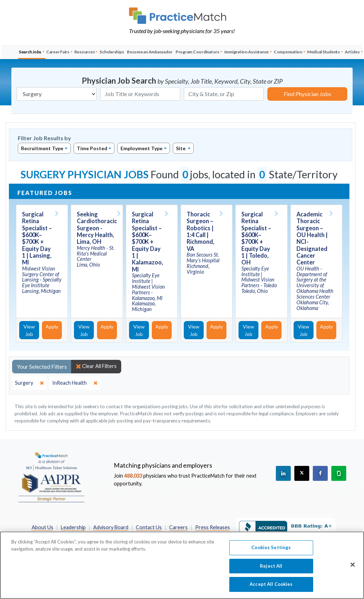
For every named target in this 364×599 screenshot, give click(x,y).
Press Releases (213, 527)
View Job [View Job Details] (29, 330)
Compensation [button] (288, 52)
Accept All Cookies (271, 584)
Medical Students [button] (323, 52)
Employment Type (141, 148)
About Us (42, 527)
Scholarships (112, 52)
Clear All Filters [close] (96, 366)
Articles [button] (352, 52)
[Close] (353, 565)
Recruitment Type (42, 148)
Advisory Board (111, 527)
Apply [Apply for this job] (52, 327)
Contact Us (149, 527)
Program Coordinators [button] (197, 52)
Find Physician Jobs (307, 94)
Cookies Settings (271, 547)
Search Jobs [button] (30, 52)
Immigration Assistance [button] (247, 52)
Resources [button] (85, 52)
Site (181, 148)
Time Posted (92, 148)
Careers (178, 527)
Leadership (73, 527)
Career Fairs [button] (58, 52)
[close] (29, 383)
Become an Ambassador (150, 52)
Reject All (271, 566)
